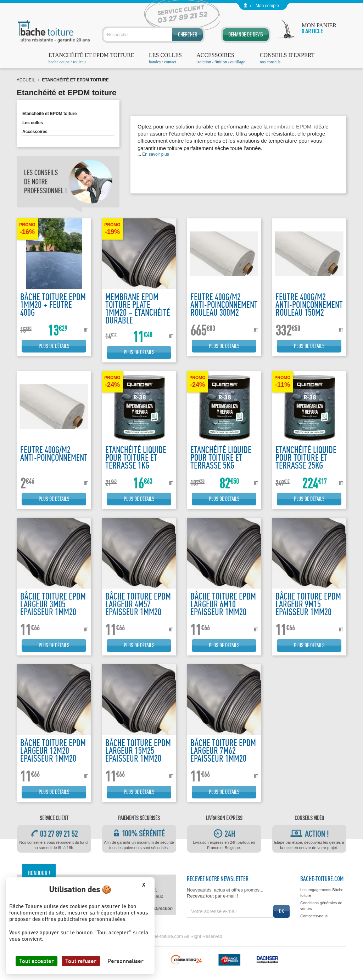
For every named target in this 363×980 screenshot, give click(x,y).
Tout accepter (37, 961)
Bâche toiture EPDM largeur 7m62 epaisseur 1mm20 (223, 750)
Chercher (188, 35)
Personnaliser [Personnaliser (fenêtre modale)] (125, 961)
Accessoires (35, 132)
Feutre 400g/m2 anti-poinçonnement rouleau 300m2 (224, 305)
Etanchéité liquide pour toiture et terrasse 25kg (306, 457)
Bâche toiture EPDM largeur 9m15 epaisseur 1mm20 (308, 604)
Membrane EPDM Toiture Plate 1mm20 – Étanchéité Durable (138, 308)
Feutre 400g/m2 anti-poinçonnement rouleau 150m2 (309, 305)
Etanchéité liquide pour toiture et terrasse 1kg (136, 457)
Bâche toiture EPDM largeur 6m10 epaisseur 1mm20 (223, 604)
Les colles (33, 123)
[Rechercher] (153, 35)
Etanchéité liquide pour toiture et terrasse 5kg (221, 457)
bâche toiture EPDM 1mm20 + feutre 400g (53, 305)
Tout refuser (81, 961)
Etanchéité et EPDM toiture (49, 114)
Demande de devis (246, 35)
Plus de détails (54, 346)
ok (281, 911)
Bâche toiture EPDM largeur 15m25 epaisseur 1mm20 (138, 750)
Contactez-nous (314, 916)
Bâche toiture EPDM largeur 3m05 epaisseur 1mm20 (53, 604)
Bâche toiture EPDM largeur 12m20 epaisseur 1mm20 (53, 750)
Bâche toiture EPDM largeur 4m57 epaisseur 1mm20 (138, 604)
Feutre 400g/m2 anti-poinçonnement (54, 454)
